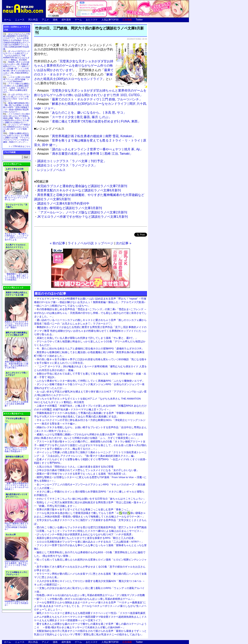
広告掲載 (127, 20)
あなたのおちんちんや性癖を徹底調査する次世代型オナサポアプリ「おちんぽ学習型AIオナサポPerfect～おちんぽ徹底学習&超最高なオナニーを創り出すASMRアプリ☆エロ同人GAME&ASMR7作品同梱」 (17, 41)
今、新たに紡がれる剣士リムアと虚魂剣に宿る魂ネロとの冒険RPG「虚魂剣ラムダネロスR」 (90, 349)
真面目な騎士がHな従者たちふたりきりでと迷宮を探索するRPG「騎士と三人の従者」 (86, 538)
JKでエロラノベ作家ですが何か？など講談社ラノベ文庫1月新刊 (82, 217)
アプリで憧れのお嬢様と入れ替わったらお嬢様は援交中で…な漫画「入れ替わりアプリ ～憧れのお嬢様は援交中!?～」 (17, 88)
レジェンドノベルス (51, 170)
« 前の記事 (57, 243)
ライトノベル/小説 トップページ (91, 243)
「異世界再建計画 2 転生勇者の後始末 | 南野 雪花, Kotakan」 (86, 136)
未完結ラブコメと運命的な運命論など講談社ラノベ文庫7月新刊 (82, 186)
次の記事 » (124, 243)
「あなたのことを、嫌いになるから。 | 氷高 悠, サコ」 (82, 113)
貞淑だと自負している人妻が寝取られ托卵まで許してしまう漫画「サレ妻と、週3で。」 (87, 338)
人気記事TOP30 (110, 20)
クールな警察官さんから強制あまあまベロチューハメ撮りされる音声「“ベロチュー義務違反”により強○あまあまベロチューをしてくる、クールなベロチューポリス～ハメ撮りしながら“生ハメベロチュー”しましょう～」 (90, 606)
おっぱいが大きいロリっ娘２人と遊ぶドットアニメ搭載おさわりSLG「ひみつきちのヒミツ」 (17, 98)
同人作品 (33, 20)
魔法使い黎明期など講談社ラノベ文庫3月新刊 (70, 208)
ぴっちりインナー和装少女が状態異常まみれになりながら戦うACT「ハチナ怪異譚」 (85, 534)
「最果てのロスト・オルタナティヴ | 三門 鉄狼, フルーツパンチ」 (90, 99)
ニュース (20, 20)
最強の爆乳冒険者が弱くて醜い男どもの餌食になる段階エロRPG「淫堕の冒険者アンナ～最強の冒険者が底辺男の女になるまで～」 (17, 107)
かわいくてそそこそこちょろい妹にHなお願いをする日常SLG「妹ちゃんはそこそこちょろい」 (91, 499)
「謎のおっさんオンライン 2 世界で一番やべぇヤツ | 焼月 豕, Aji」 (90, 149)
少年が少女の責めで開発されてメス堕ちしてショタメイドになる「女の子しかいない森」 (88, 470)
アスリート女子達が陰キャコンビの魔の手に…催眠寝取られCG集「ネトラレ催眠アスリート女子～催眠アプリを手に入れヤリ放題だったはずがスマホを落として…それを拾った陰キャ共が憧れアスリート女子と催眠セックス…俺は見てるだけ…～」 (90, 445)
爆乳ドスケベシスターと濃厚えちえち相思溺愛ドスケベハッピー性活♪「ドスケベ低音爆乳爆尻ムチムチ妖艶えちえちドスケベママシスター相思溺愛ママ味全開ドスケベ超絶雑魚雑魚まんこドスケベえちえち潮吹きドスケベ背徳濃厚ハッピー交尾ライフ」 (90, 617)
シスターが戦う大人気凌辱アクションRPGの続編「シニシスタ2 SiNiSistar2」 (17, 79)
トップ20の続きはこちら (19, 146)
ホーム (7, 20)
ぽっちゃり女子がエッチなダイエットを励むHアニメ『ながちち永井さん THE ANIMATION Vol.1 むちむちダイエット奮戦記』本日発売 (17, 56)
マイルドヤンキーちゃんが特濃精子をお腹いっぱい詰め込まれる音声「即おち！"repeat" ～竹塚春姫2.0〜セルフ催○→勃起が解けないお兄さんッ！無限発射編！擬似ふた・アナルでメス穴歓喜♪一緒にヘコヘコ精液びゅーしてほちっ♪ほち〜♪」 (90, 302)
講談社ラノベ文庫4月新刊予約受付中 (63, 203)
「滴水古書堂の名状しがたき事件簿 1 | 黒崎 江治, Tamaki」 (85, 154)
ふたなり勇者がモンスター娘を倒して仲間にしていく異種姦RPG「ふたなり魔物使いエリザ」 (91, 381)
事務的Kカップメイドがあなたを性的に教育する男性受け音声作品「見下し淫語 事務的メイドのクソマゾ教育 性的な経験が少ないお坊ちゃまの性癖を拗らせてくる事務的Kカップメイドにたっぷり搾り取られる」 (90, 331)
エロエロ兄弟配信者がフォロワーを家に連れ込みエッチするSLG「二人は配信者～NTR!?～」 (90, 542)
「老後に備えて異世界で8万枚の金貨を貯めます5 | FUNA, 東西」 (89, 121)
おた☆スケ (92, 20)
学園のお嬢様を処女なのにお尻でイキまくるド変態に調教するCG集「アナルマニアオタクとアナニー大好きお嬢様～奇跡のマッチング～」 (16, 138)
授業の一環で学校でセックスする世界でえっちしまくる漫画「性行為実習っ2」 (82, 474)
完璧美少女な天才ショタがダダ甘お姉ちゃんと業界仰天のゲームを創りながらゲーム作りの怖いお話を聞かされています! (74, 66)
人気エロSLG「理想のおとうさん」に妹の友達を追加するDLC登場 (75, 467)
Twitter (139, 20)
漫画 (55, 20)
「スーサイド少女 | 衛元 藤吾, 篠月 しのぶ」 (74, 117)
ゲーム (78, 20)
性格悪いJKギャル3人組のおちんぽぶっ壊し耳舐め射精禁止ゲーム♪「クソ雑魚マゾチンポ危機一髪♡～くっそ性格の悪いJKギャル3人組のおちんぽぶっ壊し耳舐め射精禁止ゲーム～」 (17, 68)
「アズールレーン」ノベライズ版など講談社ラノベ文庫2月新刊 (82, 212)
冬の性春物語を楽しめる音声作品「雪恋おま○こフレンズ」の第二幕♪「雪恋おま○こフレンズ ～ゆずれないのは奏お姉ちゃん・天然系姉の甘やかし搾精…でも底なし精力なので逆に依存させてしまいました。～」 (90, 313)
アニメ (45, 20)
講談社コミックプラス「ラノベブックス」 (67, 165)
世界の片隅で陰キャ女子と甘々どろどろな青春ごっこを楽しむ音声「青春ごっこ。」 (85, 509)
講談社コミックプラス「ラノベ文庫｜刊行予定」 (72, 161)
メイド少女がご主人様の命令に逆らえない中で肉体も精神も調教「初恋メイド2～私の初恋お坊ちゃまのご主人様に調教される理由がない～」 (17, 118)
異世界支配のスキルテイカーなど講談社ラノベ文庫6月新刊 (79, 190)
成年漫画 (66, 20)
